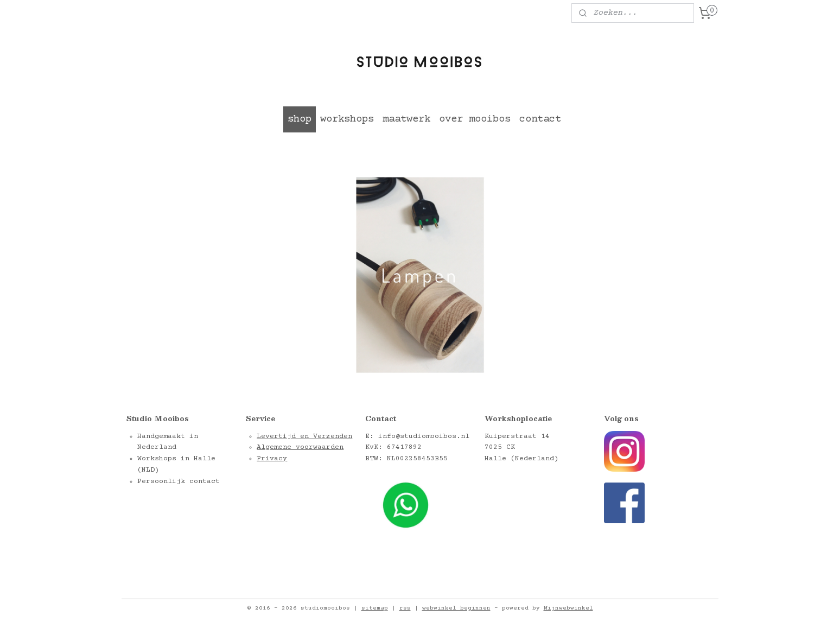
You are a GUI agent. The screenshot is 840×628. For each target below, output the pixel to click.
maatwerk (406, 119)
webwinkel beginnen (456, 608)
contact (540, 119)
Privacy (272, 459)
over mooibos (475, 119)
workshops (347, 119)
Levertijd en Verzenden (304, 436)
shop (300, 119)
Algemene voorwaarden (300, 447)
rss (405, 608)
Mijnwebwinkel (568, 608)
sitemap (375, 608)
